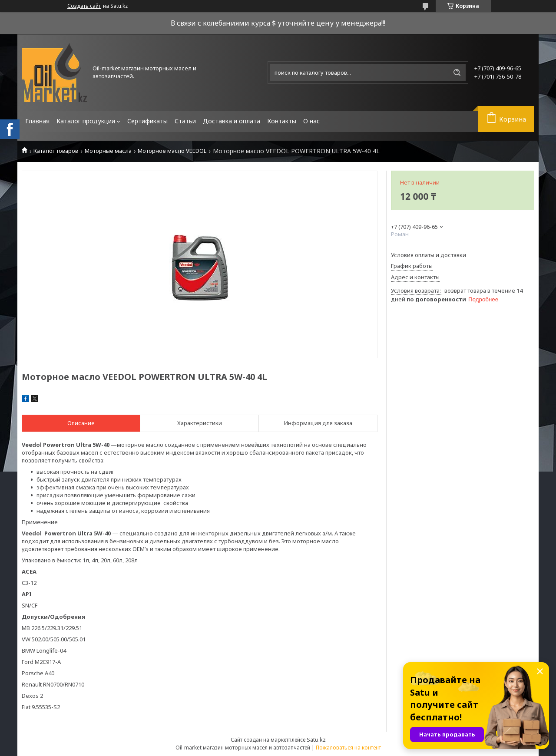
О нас (311, 121)
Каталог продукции (86, 121)
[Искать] (457, 73)
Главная (37, 121)
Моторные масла (108, 151)
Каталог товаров (56, 151)
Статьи (185, 121)
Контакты (282, 121)
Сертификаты (147, 121)
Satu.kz (316, 739)
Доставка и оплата (232, 121)
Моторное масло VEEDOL (172, 151)
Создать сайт (84, 6)
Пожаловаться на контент (348, 748)
